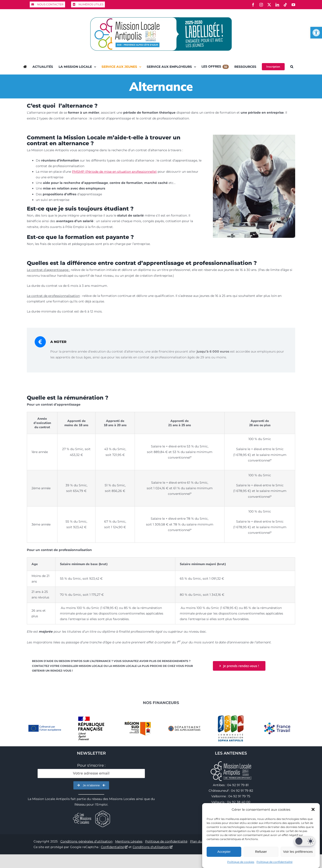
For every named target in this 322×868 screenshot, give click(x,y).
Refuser (261, 852)
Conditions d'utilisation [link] (153, 847)
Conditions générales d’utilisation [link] (86, 841)
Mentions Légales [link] (129, 841)
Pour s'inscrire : (91, 765)
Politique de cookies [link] (241, 862)
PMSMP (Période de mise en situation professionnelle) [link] (114, 172)
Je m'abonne (91, 785)
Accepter (224, 852)
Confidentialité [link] (114, 847)
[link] (316, 33)
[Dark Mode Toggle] (305, 841)
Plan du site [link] (199, 841)
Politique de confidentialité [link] (274, 862)
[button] (313, 809)
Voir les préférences (298, 852)
